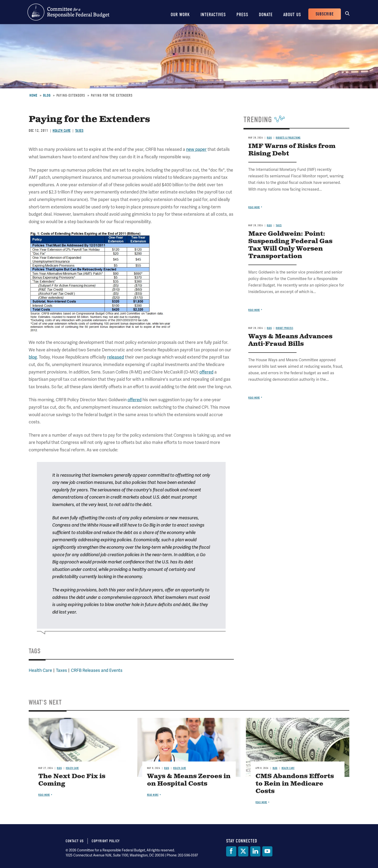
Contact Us (75, 841)
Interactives (213, 15)
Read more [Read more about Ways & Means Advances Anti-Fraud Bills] (254, 398)
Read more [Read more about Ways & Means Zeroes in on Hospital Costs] (153, 795)
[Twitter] (243, 851)
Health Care (62, 131)
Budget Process (284, 328)
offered (206, 372)
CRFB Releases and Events (97, 670)
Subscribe (325, 14)
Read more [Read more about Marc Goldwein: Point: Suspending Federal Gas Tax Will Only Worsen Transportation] (254, 310)
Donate (266, 15)
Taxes (79, 131)
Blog (47, 95)
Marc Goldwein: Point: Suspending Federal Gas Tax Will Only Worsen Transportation (290, 245)
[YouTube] (267, 851)
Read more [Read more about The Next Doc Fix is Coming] (44, 795)
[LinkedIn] (255, 851)
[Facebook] (231, 851)
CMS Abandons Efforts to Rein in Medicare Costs (295, 784)
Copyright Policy (106, 841)
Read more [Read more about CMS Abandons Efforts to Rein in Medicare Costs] (261, 802)
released (115, 357)
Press (242, 15)
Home (33, 95)
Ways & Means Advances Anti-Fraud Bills (290, 340)
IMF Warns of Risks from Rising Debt (292, 150)
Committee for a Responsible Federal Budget (68, 12)
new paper (196, 149)
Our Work (180, 15)
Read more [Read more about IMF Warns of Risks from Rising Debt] (254, 207)
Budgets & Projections (288, 138)
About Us (292, 15)
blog (33, 357)
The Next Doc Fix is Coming (72, 780)
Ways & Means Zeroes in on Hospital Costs (189, 780)
